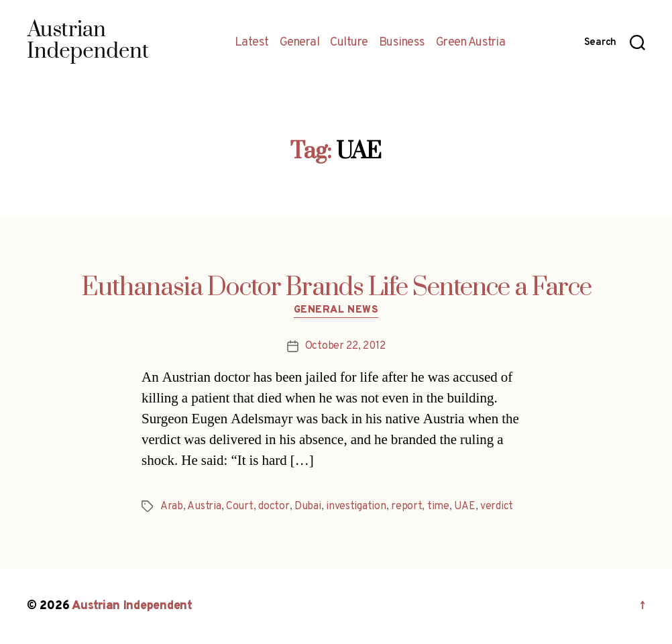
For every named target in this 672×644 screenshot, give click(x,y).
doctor (274, 506)
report (406, 506)
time (438, 506)
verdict (497, 506)
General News (336, 311)
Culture (349, 43)
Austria (204, 506)
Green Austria (471, 43)
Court (240, 506)
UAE (464, 506)
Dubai (308, 506)
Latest (252, 43)
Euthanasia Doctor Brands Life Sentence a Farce (336, 288)
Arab (172, 506)
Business (402, 43)
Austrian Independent (132, 606)
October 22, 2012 (345, 346)
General (300, 43)
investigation (356, 506)
